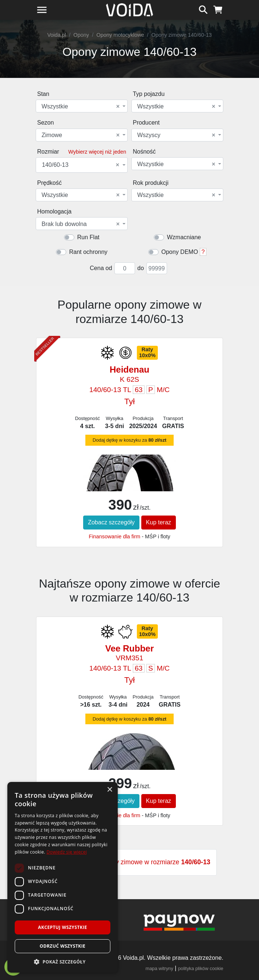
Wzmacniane (184, 237)
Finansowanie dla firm (114, 536)
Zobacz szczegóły (111, 522)
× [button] (109, 790)
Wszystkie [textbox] (81, 107)
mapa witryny (159, 968)
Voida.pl (56, 35)
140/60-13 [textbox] (81, 165)
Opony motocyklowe (120, 35)
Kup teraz (159, 522)
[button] (63, 962)
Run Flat (88, 237)
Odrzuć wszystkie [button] (63, 946)
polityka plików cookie (201, 968)
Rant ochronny (88, 252)
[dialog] (63, 877)
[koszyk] (218, 9)
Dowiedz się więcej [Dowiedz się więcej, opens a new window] (67, 852)
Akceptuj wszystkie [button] (62, 927)
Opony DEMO (180, 252)
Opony (81, 35)
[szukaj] (203, 9)
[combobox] (82, 106)
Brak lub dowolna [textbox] (81, 224)
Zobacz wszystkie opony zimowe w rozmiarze (129, 862)
